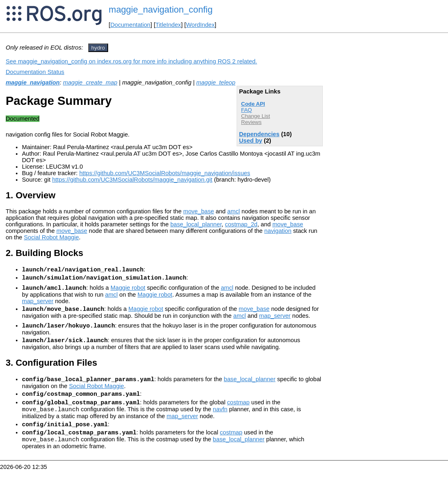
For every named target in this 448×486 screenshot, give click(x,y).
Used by (251, 141)
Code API (253, 104)
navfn (220, 421)
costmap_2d (241, 224)
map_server (38, 305)
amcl (234, 211)
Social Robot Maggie (51, 237)
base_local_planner (196, 224)
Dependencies (259, 134)
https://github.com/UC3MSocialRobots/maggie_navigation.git (132, 180)
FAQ (247, 110)
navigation (278, 231)
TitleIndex (168, 25)
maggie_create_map (90, 82)
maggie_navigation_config (161, 10)
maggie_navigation (33, 82)
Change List (256, 116)
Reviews (251, 122)
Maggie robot (128, 291)
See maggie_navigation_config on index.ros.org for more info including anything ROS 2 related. (131, 61)
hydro (98, 48)
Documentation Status (35, 72)
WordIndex (200, 25)
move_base (199, 211)
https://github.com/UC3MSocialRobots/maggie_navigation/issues (165, 173)
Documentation (130, 25)
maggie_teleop (216, 82)
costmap (238, 413)
